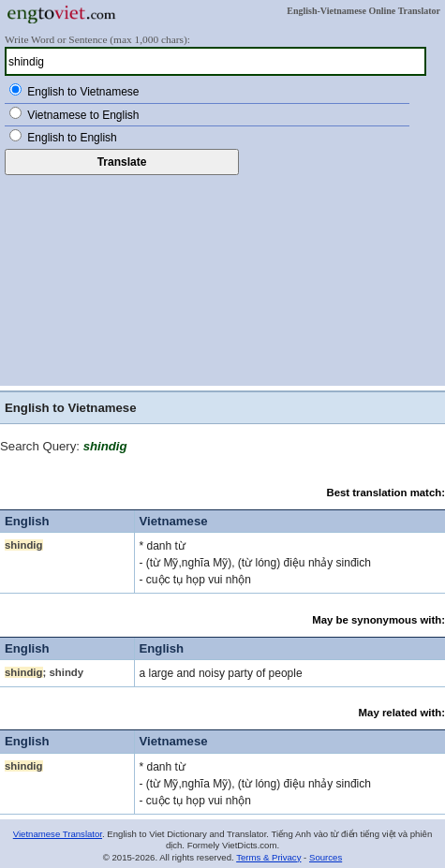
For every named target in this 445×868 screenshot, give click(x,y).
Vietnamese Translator (58, 834)
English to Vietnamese (83, 92)
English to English (72, 138)
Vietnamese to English (83, 115)
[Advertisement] (222, 278)
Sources (326, 857)
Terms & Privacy (268, 857)
